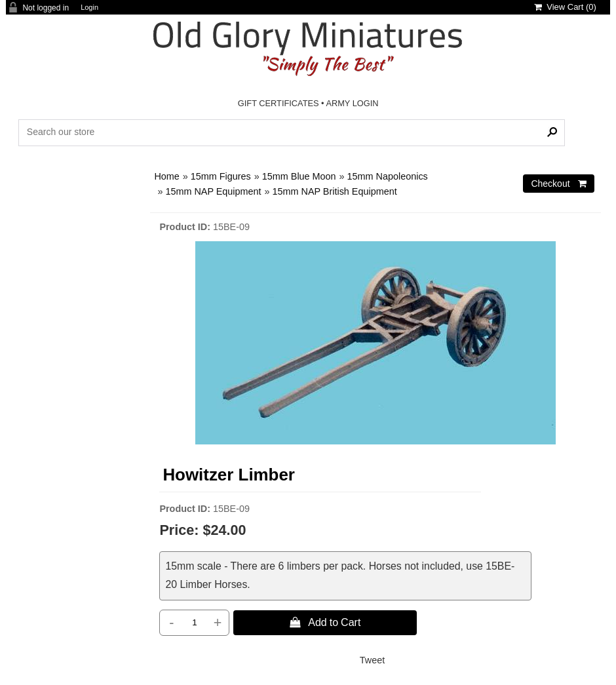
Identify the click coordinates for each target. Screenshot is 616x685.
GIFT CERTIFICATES (279, 103)
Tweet (372, 660)
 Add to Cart (325, 622)
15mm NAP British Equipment (335, 191)
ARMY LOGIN (352, 103)
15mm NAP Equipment (213, 191)
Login (89, 8)
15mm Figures (221, 176)
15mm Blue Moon (299, 176)
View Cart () (565, 7)
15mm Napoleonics (388, 176)
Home (166, 176)
